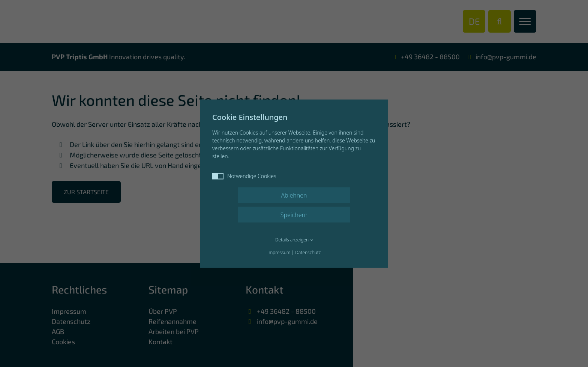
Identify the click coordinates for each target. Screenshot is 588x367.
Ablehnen (294, 195)
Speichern (294, 214)
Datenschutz (308, 252)
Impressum (279, 252)
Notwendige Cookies (244, 176)
